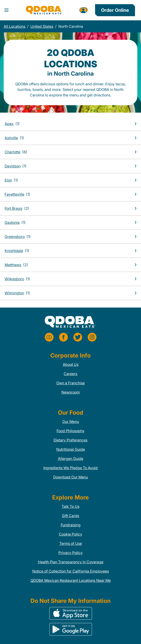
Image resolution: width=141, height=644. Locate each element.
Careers (70, 374)
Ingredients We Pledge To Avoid (70, 468)
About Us (71, 364)
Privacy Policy (70, 553)
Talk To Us (70, 506)
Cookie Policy (70, 534)
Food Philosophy (70, 431)
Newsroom (71, 392)
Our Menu (71, 422)
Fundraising (71, 525)
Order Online (115, 10)
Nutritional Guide (71, 449)
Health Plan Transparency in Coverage (71, 562)
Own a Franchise (70, 383)
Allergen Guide (71, 459)
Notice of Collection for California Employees (71, 571)
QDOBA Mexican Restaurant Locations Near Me (71, 580)
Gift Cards (70, 516)
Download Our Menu (71, 477)
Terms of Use (71, 543)
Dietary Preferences (70, 440)
